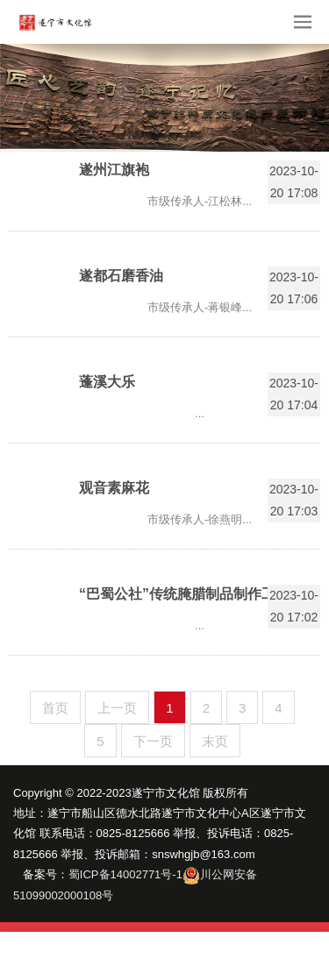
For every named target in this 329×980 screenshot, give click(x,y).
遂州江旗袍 (114, 170)
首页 (55, 708)
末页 (215, 741)
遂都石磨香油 (121, 276)
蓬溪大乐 (107, 382)
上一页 (117, 708)
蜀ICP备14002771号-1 (125, 874)
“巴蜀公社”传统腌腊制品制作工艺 (184, 594)
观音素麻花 (114, 488)
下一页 (153, 741)
